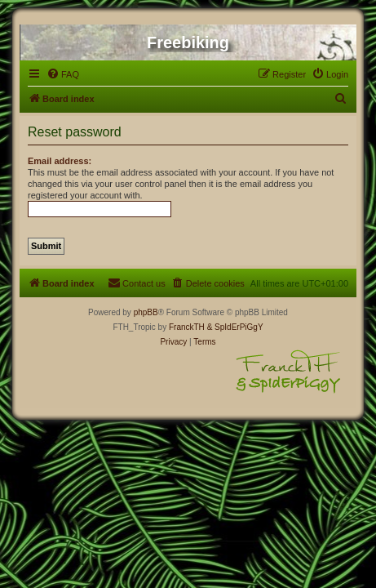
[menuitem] (63, 74)
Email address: (60, 161)
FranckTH (187, 327)
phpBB (146, 312)
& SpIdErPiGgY (235, 327)
